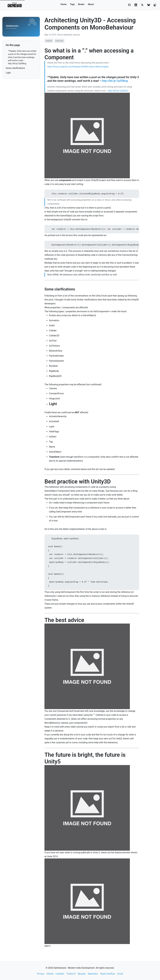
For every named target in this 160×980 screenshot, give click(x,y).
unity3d (49, 41)
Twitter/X (71, 974)
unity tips (59, 41)
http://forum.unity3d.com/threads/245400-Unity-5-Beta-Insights (78, 67)
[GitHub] (129, 5)
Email (120, 974)
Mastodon (93, 974)
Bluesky (82, 974)
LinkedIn (60, 974)
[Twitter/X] (142, 5)
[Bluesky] (149, 5)
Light (8, 73)
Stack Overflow (108, 974)
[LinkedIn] (136, 5)
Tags (72, 4)
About (91, 4)
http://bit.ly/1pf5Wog (115, 81)
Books (81, 4)
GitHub (50, 974)
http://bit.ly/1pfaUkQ (118, 91)
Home (64, 4)
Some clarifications (15, 68)
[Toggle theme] (155, 5)
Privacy (41, 974)
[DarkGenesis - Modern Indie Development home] (15, 5)
